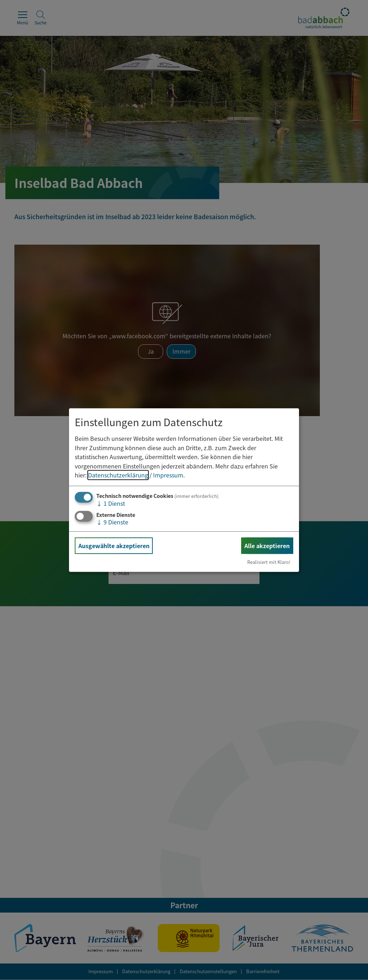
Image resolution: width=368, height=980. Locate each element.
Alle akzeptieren (267, 546)
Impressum (168, 475)
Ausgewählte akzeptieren (114, 546)
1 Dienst (111, 503)
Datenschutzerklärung (118, 475)
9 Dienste (112, 522)
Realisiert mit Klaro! (269, 562)
